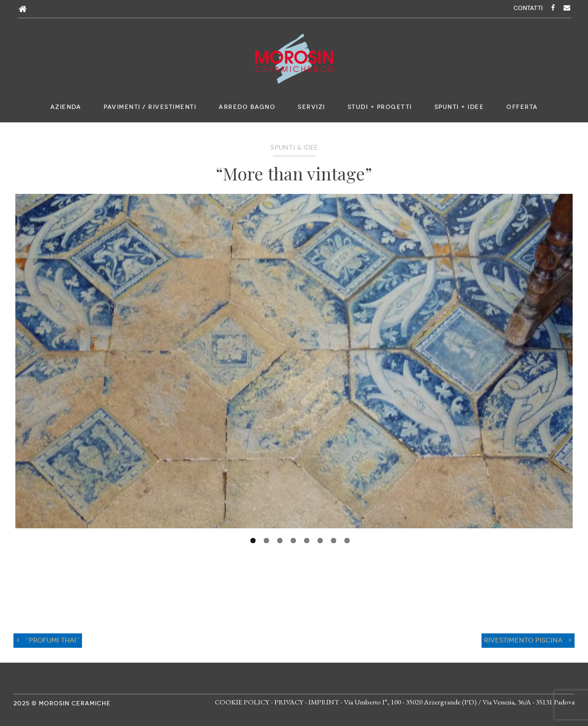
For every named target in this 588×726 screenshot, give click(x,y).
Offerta (522, 107)
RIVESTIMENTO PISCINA (523, 640)
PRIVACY (289, 702)
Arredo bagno (247, 107)
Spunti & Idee (294, 147)
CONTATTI (528, 8)
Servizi (312, 107)
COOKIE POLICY (242, 702)
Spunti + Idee (459, 107)
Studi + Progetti (380, 107)
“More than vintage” (294, 173)
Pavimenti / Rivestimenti (150, 107)
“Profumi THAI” (53, 640)
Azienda (66, 107)
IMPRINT (324, 702)
